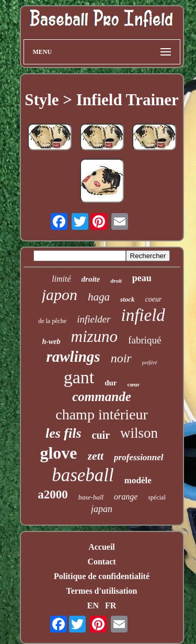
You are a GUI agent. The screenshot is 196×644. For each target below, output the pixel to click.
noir (121, 358)
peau (142, 278)
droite (91, 279)
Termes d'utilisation (102, 591)
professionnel (139, 457)
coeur (153, 299)
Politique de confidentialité (102, 576)
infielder (94, 319)
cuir (101, 435)
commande (102, 397)
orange (126, 497)
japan (102, 509)
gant (79, 377)
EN (93, 606)
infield (143, 315)
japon (60, 295)
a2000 (53, 495)
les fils (64, 433)
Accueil (102, 547)
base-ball (91, 497)
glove (58, 453)
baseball (83, 475)
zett (96, 456)
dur (111, 383)
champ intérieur (101, 414)
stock (127, 299)
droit (116, 281)
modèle (138, 480)
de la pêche (52, 321)
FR (111, 606)
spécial (157, 497)
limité (61, 279)
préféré (150, 363)
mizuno (95, 336)
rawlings (73, 357)
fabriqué (145, 340)
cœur (134, 384)
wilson (139, 433)
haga (99, 297)
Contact (101, 562)
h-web (51, 342)
